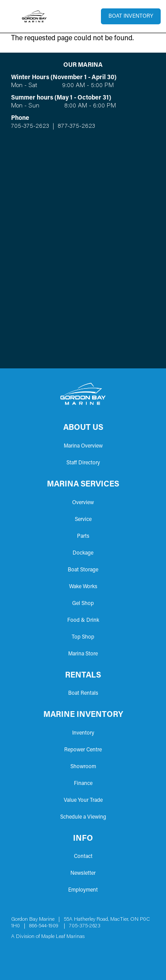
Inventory (83, 733)
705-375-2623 (30, 126)
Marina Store (83, 654)
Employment (83, 890)
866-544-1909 (46, 926)
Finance (83, 784)
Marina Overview (83, 446)
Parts (83, 536)
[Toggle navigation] (11, 16)
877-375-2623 (75, 126)
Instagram (30, 953)
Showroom (83, 767)
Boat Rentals (83, 693)
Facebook (15, 953)
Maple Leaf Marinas (63, 937)
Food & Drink (83, 620)
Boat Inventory (131, 16)
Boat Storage (83, 570)
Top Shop (83, 637)
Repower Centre (83, 750)
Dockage (83, 553)
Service (83, 520)
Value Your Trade (83, 800)
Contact (83, 857)
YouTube (44, 953)
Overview (83, 503)
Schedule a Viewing (83, 817)
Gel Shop (83, 604)
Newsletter (83, 873)
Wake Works (83, 587)
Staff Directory (83, 463)
